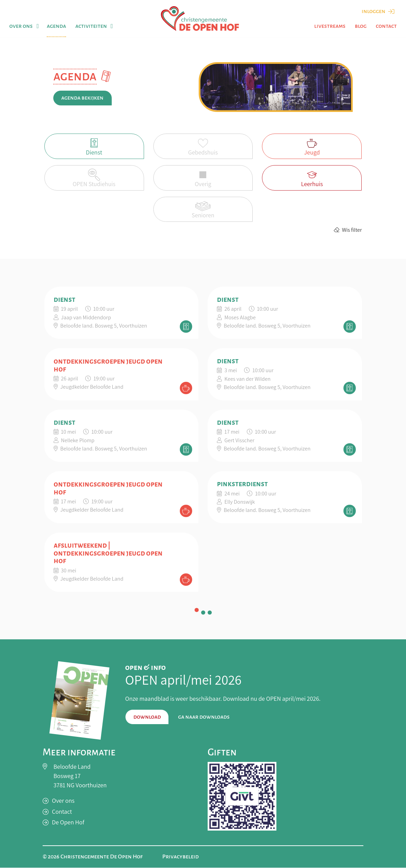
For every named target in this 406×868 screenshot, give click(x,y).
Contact (386, 26)
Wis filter (348, 230)
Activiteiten (91, 26)
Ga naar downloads (204, 717)
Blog (361, 26)
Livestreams (330, 26)
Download (147, 717)
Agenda (56, 26)
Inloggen (378, 11)
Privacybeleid (180, 857)
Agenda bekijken (82, 98)
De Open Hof (68, 823)
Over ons (21, 26)
